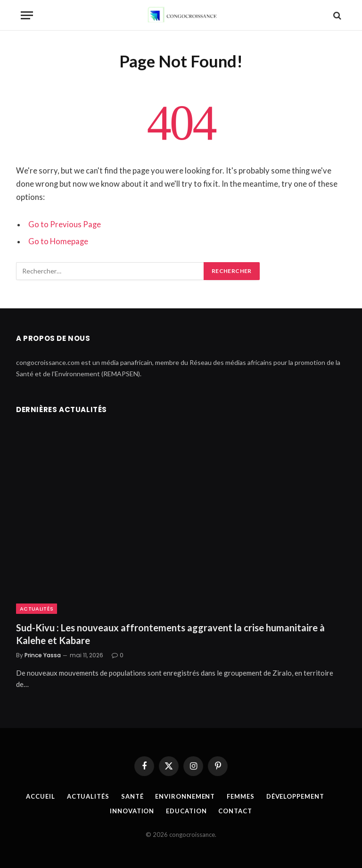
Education (186, 811)
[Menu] (27, 15)
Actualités (37, 609)
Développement (295, 796)
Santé (132, 796)
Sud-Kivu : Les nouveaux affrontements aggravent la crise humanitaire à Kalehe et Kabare (170, 634)
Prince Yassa (43, 655)
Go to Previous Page (65, 224)
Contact (235, 811)
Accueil (40, 796)
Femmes (240, 796)
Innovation (132, 811)
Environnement (185, 796)
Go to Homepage (58, 241)
